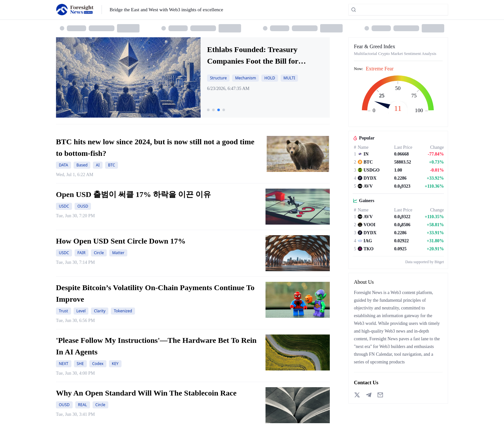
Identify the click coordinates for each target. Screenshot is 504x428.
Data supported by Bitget (425, 262)
